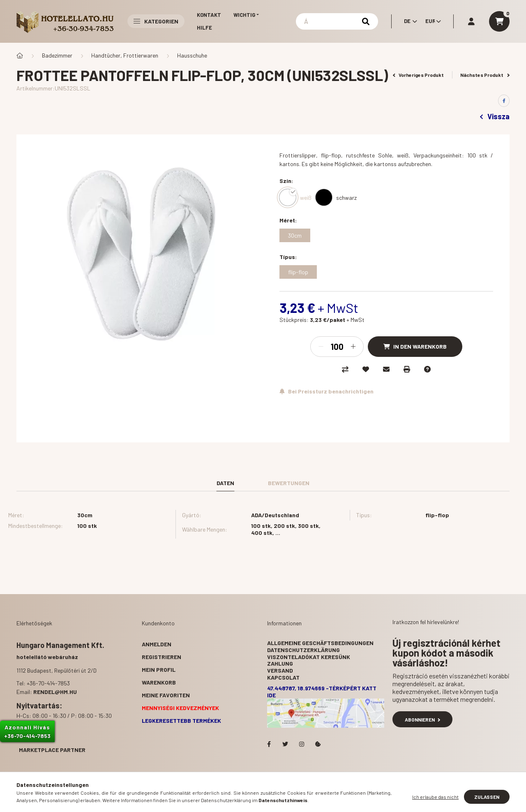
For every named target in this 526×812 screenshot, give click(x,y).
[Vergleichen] (345, 369)
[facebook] (504, 101)
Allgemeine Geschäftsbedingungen (320, 643)
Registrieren (161, 657)
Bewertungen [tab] (289, 483)
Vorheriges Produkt (419, 75)
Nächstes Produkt (485, 75)
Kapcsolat (283, 677)
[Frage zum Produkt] (427, 369)
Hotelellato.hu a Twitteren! (285, 744)
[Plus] (353, 347)
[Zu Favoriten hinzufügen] (366, 369)
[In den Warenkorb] (415, 347)
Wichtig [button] (244, 15)
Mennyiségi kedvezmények (180, 708)
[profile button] (471, 21)
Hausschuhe (192, 55)
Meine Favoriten (166, 695)
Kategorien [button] (156, 21)
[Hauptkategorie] (20, 56)
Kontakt (209, 15)
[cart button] (499, 21)
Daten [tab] (225, 483)
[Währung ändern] (431, 21)
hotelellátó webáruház (47, 657)
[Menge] (337, 347)
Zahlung (280, 663)
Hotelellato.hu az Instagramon (302, 744)
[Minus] (321, 347)
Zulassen (487, 797)
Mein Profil (159, 670)
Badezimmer (57, 55)
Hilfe (204, 28)
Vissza (495, 116)
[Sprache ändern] (408, 21)
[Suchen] (337, 21)
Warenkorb (159, 682)
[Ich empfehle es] (386, 369)
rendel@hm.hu (55, 692)
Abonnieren (422, 719)
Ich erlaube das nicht (435, 797)
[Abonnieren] (326, 391)
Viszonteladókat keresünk (309, 657)
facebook (269, 744)
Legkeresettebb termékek (181, 721)
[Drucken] (407, 369)
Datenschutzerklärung (303, 650)
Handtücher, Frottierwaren (125, 55)
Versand (280, 670)
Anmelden (157, 644)
